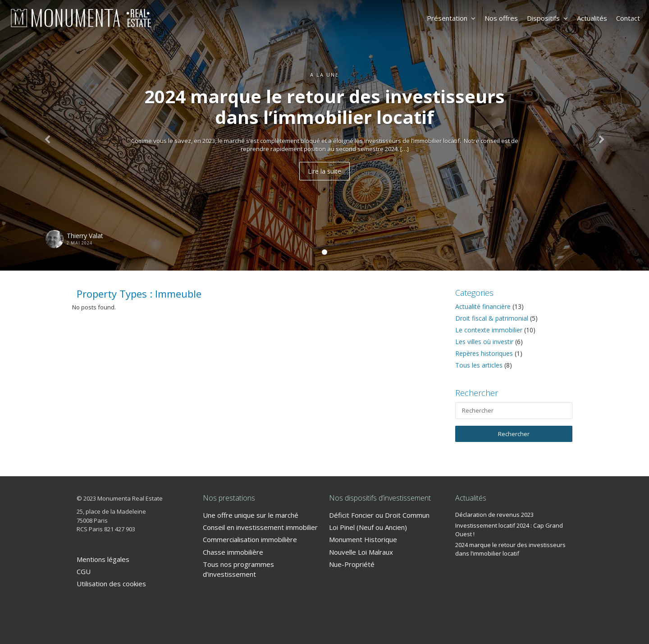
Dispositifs (547, 18)
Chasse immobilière (233, 552)
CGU (84, 571)
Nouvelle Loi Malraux (361, 552)
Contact (628, 18)
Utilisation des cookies (111, 584)
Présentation (451, 18)
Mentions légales (103, 559)
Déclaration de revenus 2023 (494, 515)
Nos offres (501, 18)
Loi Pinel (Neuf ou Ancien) (368, 527)
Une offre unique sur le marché (251, 515)
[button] (49, 135)
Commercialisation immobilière (250, 539)
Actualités (592, 18)
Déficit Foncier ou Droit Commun (379, 515)
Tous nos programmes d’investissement (238, 569)
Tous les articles (479, 365)
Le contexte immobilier (489, 330)
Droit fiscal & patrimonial (492, 318)
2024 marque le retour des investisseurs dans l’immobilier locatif (510, 549)
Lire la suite (324, 171)
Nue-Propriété (352, 564)
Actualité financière (483, 306)
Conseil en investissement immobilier (260, 527)
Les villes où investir (484, 342)
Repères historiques (484, 353)
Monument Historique (363, 539)
